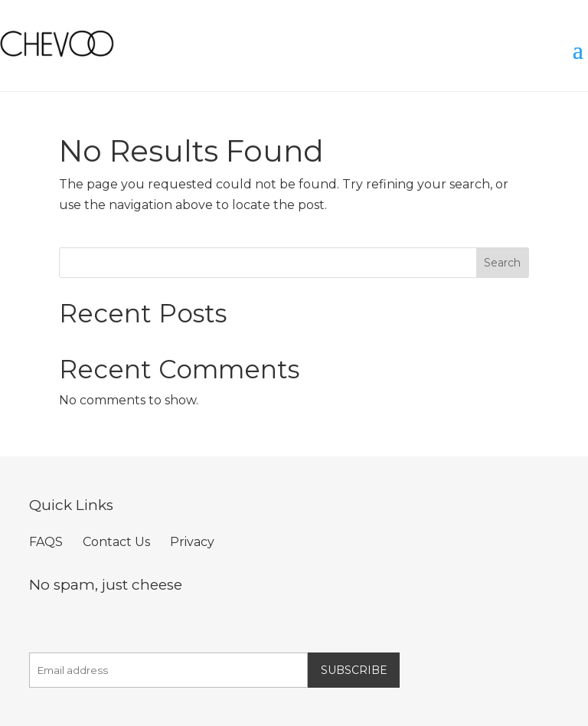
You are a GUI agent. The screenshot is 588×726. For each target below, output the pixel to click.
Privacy (192, 542)
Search (502, 263)
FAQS (46, 542)
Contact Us (116, 542)
